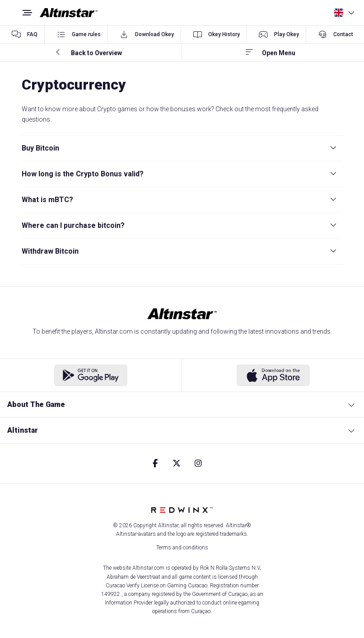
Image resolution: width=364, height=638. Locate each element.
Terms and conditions (182, 548)
